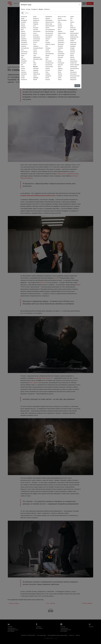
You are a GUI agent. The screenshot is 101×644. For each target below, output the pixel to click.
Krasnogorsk (36, 37)
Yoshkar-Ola (73, 63)
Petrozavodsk (49, 67)
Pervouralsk (49, 61)
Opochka (48, 42)
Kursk (35, 44)
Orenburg (48, 48)
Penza (47, 57)
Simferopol (61, 44)
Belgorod (23, 28)
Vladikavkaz (73, 39)
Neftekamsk (49, 17)
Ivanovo (23, 68)
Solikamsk (60, 52)
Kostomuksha (37, 31)
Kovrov (35, 33)
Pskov (47, 72)
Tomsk (60, 78)
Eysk (22, 57)
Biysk (22, 29)
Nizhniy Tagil (49, 24)
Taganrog (60, 68)
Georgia (28, 9)
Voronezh (73, 52)
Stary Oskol (61, 55)
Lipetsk (35, 52)
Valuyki (72, 31)
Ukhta (72, 26)
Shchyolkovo (61, 42)
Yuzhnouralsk (74, 67)
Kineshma (36, 22)
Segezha (60, 31)
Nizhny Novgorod (50, 26)
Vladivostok (73, 42)
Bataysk (23, 26)
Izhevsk (23, 70)
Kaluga (23, 76)
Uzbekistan (47, 9)
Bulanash (23, 35)
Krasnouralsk (37, 39)
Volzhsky (72, 50)
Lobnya (35, 54)
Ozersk (47, 50)
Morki (35, 65)
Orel (47, 46)
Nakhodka (36, 78)
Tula (71, 18)
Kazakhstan (35, 9)
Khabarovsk (36, 20)
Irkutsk (23, 67)
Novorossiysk (49, 35)
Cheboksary (24, 41)
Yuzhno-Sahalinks (75, 65)
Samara (60, 24)
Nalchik (35, 79)
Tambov (60, 70)
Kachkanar (24, 72)
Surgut (60, 59)
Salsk (59, 22)
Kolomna (36, 29)
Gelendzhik (24, 61)
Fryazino (23, 59)
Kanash (23, 78)
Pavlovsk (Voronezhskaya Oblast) (50, 54)
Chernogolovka (25, 48)
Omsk (47, 41)
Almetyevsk (24, 17)
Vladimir (72, 41)
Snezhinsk (60, 48)
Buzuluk (23, 37)
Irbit (22, 65)
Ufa (71, 24)
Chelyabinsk (24, 42)
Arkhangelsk (24, 20)
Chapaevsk (24, 39)
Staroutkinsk (61, 54)
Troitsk (60, 79)
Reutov (47, 78)
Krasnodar (36, 35)
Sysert (59, 67)
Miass (35, 63)
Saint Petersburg (62, 20)
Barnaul (23, 24)
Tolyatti (60, 76)
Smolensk (60, 46)
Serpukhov (60, 37)
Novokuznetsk (49, 33)
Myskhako (36, 70)
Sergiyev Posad (62, 33)
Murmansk (36, 68)
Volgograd (73, 46)
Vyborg (72, 55)
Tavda (59, 72)
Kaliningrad (24, 74)
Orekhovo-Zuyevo (50, 44)
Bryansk (23, 31)
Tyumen (72, 22)
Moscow (35, 67)
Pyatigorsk (48, 76)
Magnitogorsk (37, 57)
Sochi (59, 50)
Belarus (23, 9)
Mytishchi (36, 72)
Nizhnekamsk (49, 20)
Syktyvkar (60, 65)
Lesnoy (35, 50)
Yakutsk (72, 57)
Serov (59, 35)
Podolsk (48, 68)
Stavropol (60, 57)
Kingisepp (36, 24)
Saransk (60, 26)
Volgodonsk (73, 44)
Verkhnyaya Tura (74, 37)
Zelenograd (73, 78)
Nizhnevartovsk (50, 22)
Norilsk (47, 28)
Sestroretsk (61, 39)
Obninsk (48, 39)
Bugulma (23, 33)
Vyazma (72, 54)
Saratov (60, 28)
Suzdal (60, 61)
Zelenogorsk (73, 72)
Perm (47, 59)
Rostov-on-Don (62, 17)
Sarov (59, 29)
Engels (23, 55)
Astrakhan (23, 22)
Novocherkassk (49, 31)
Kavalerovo (24, 79)
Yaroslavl (73, 59)
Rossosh (48, 79)
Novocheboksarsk (50, 29)
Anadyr (23, 18)
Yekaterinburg (74, 61)
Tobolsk (60, 74)
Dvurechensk (24, 52)
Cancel (77, 86)
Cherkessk (23, 46)
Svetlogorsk (61, 63)
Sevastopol (61, 41)
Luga (34, 55)
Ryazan (60, 18)
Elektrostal (24, 54)
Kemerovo (36, 18)
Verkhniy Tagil (74, 35)
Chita (22, 50)
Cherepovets (24, 44)
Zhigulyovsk (73, 79)
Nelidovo (48, 18)
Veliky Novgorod (74, 33)
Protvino (48, 70)
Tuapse (72, 17)
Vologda (72, 48)
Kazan (35, 17)
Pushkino (48, 74)
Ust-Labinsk (73, 29)
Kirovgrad (36, 28)
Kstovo (35, 42)
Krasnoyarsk (36, 41)
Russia (41, 9)
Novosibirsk (48, 37)
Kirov (35, 26)
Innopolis (23, 63)
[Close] (80, 4)
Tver (71, 20)
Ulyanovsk (73, 28)
